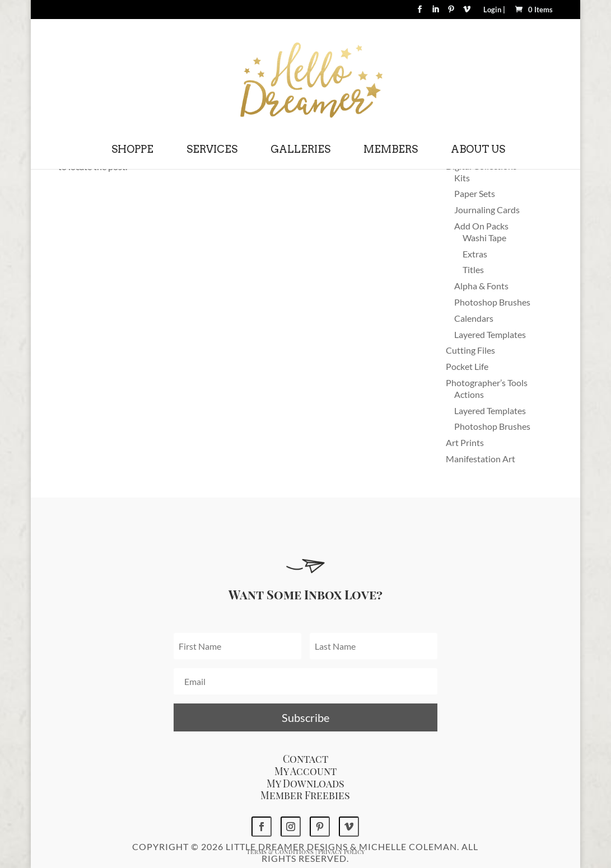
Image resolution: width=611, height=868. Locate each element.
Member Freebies (305, 795)
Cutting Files (470, 350)
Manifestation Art (481, 459)
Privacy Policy (341, 851)
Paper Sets (475, 193)
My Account (305, 771)
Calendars (474, 318)
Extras (475, 254)
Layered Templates (490, 334)
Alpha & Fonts (481, 286)
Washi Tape (484, 238)
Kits (462, 178)
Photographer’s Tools (487, 383)
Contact (305, 759)
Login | (494, 10)
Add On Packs (481, 226)
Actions (469, 394)
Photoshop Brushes (492, 302)
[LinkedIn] (435, 13)
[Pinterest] (451, 13)
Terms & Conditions (280, 851)
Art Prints (465, 442)
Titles (473, 269)
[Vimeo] (467, 13)
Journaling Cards (487, 210)
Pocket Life (467, 366)
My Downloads (305, 783)
